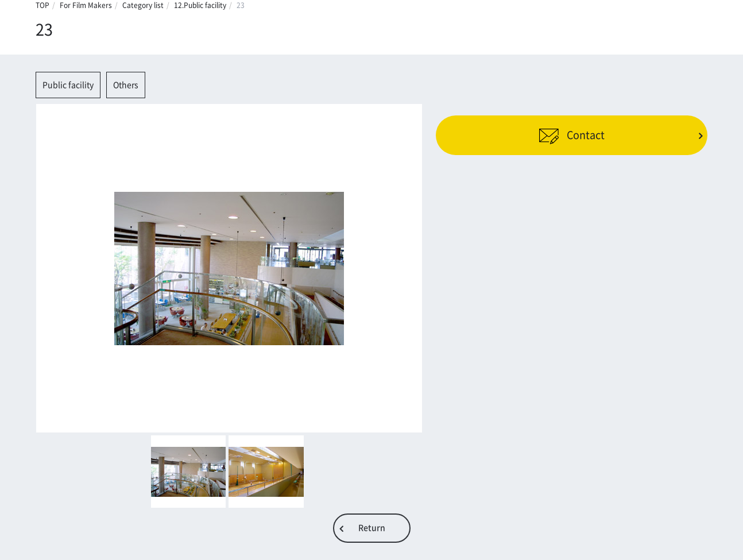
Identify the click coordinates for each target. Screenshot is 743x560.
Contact (572, 135)
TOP (42, 5)
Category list (143, 5)
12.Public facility (200, 5)
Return (372, 528)
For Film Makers (86, 5)
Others (126, 85)
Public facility (68, 85)
